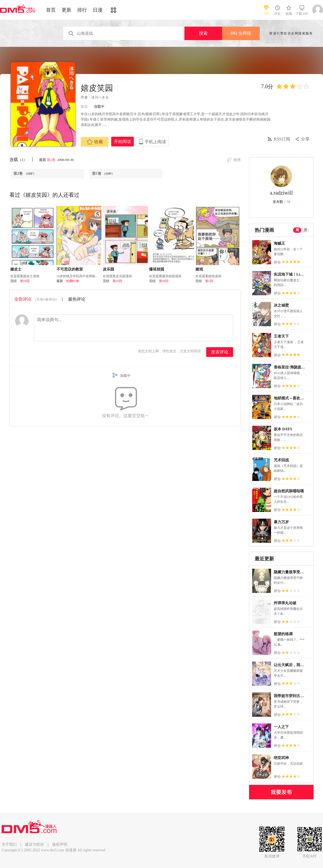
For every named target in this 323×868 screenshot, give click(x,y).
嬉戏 (199, 269)
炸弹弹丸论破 (285, 603)
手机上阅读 (155, 142)
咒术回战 (281, 460)
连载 (18, 159)
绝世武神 (281, 758)
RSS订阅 (282, 139)
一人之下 (281, 727)
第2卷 (52, 160)
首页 (51, 10)
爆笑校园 (157, 269)
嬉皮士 (16, 269)
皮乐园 (108, 269)
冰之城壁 (281, 305)
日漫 (98, 10)
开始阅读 (122, 141)
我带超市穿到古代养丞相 (294, 696)
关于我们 (9, 844)
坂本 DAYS (283, 429)
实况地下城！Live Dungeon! (297, 274)
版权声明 (60, 844)
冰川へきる (100, 97)
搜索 (203, 33)
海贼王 (279, 243)
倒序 (237, 160)
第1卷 (103, 173)
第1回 (209, 281)
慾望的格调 (283, 634)
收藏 (95, 142)
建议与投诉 (34, 844)
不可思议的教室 (70, 269)
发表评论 (220, 352)
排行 (82, 10)
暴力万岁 (281, 522)
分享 (305, 139)
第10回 (25, 281)
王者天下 (281, 336)
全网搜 (241, 33)
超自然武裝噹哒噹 (289, 491)
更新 (66, 10)
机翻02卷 (73, 281)
